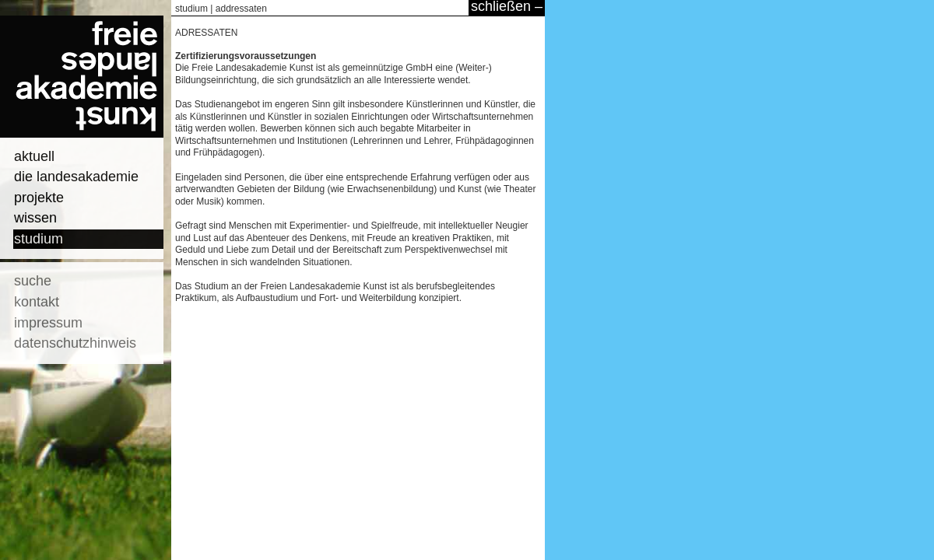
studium (39, 239)
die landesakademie (76, 177)
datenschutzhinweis (75, 343)
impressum (48, 323)
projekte (39, 198)
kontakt (37, 302)
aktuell (34, 156)
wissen (35, 218)
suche (33, 281)
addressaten (241, 9)
